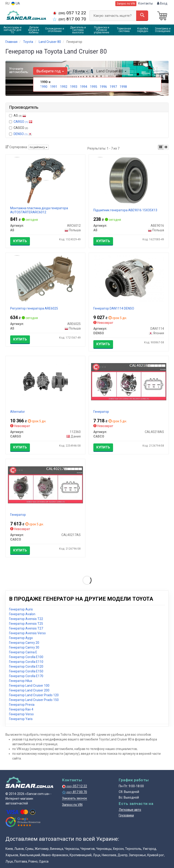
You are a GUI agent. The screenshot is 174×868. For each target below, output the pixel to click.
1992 (64, 87)
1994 (84, 87)
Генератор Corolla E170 (26, 676)
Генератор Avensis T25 (26, 624)
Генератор (101, 412)
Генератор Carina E (23, 652)
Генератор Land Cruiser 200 (29, 690)
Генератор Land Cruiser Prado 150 (34, 700)
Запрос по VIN (126, 4)
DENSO (23, 134)
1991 (54, 87)
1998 (123, 87)
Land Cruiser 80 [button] (111, 71)
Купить (20, 241)
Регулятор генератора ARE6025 (34, 308)
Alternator (18, 412)
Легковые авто (130, 810)
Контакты (145, 3)
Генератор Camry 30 (24, 647)
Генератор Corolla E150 (26, 671)
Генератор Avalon (22, 614)
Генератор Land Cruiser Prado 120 (34, 695)
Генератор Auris (21, 609)
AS (18, 116)
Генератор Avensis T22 (26, 619)
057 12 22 (69, 13)
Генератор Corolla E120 (26, 666)
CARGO (23, 122)
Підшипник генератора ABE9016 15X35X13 (125, 210)
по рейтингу (39, 147)
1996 (103, 87)
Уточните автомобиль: (19, 70)
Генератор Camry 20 (24, 643)
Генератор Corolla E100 (26, 657)
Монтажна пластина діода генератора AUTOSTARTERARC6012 (39, 210)
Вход (162, 3)
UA (16, 4)
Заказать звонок (75, 798)
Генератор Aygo (21, 638)
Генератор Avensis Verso (27, 633)
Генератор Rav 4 (21, 709)
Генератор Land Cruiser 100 (29, 686)
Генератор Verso (21, 714)
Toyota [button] (80, 71)
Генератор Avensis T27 (26, 628)
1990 (44, 87)
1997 (113, 87)
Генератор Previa (22, 705)
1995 (94, 87)
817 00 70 (69, 19)
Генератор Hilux (21, 681)
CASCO (19, 128)
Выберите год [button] (50, 71)
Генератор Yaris (21, 719)
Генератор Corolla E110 (26, 662)
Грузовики (126, 815)
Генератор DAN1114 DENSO (114, 308)
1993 (74, 87)
